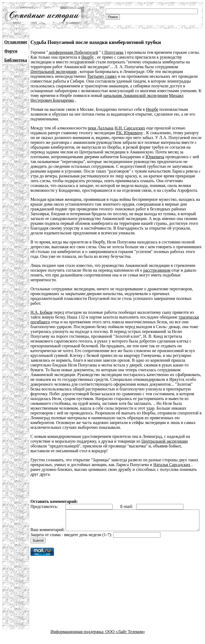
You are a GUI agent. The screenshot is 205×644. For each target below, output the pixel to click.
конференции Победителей (73, 52)
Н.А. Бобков (42, 312)
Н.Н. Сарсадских (130, 128)
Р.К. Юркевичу (130, 133)
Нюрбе (152, 109)
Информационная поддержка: (78, 639)
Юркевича (155, 157)
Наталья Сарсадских (172, 465)
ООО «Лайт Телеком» (125, 639)
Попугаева (113, 52)
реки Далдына (101, 128)
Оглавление (16, 42)
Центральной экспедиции (54, 72)
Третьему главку (102, 76)
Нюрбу (88, 57)
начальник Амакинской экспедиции (136, 95)
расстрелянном (157, 270)
